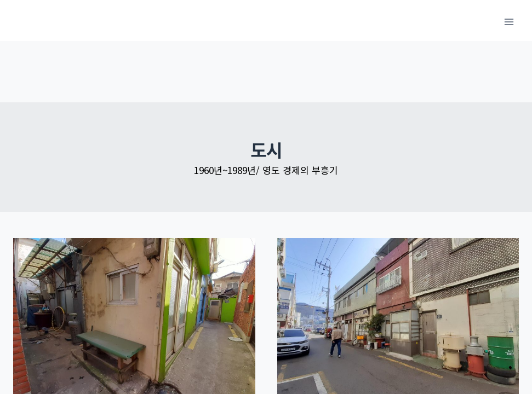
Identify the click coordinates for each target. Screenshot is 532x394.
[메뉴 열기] (509, 22)
